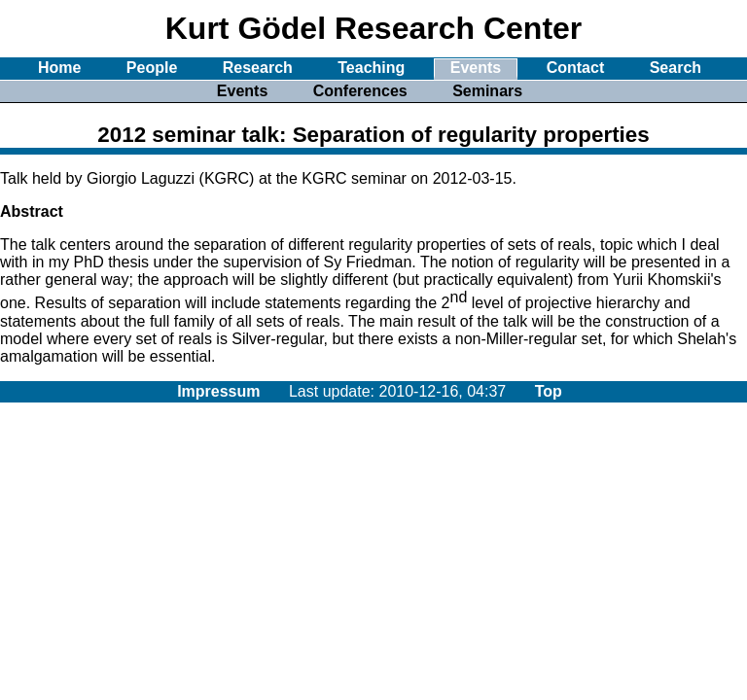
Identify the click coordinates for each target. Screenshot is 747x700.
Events (476, 68)
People (152, 68)
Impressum (218, 391)
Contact (576, 68)
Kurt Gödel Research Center (374, 28)
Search (676, 68)
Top (549, 391)
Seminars (487, 91)
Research (258, 68)
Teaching (371, 68)
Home (59, 68)
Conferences (360, 91)
